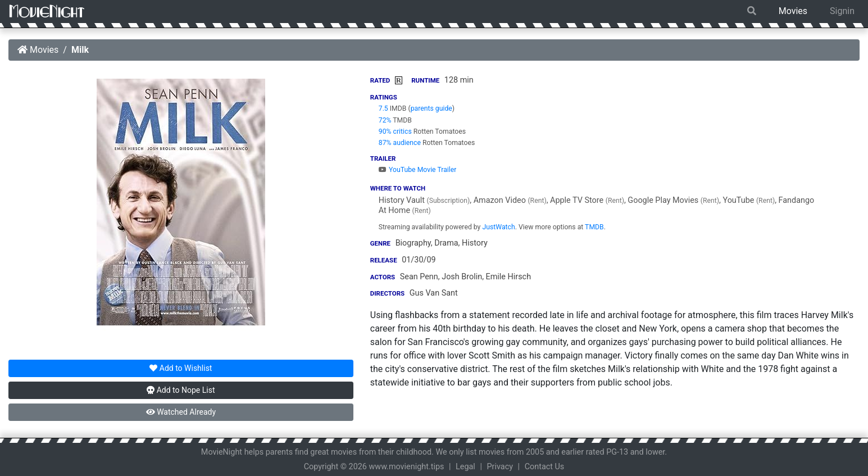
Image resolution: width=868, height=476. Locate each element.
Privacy (500, 467)
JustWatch (498, 227)
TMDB (594, 227)
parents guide (431, 108)
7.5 (383, 108)
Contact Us (545, 467)
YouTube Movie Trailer (418, 170)
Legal (465, 467)
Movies (793, 11)
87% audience (400, 143)
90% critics (395, 132)
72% (385, 120)
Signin (842, 11)
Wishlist (181, 368)
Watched (181, 412)
